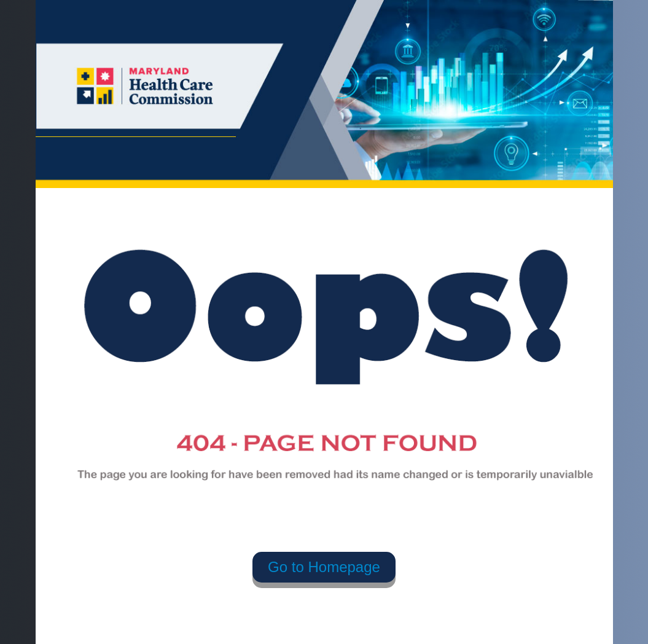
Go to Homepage (324, 567)
